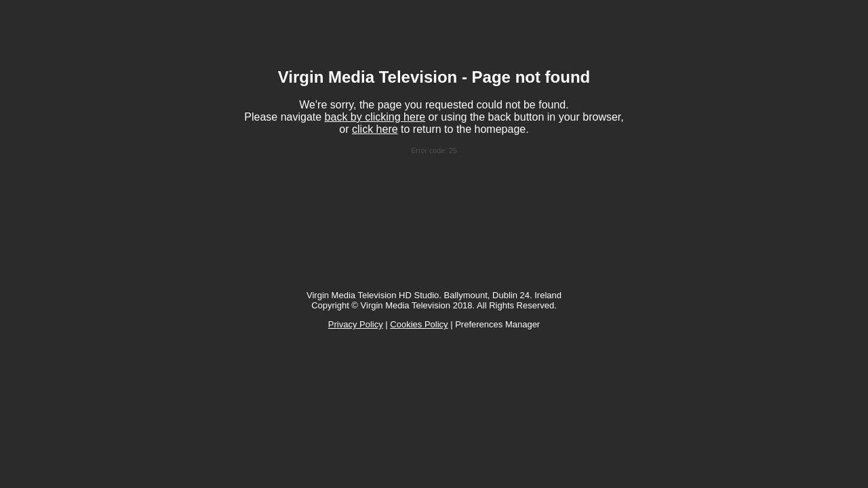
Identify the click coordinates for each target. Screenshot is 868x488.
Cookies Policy (419, 324)
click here (375, 129)
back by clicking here (375, 117)
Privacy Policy (356, 324)
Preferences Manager (497, 324)
